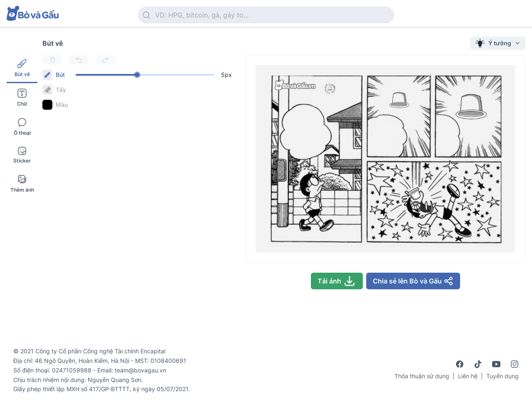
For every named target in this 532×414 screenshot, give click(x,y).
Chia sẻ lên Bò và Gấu (413, 281)
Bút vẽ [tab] (22, 68)
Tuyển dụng (502, 376)
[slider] (137, 75)
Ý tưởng (498, 43)
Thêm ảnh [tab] (22, 184)
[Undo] (79, 60)
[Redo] (106, 60)
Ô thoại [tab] (22, 127)
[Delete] (52, 60)
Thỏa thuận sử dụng (422, 376)
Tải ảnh (337, 281)
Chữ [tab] (22, 97)
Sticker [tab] (22, 155)
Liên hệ (468, 376)
